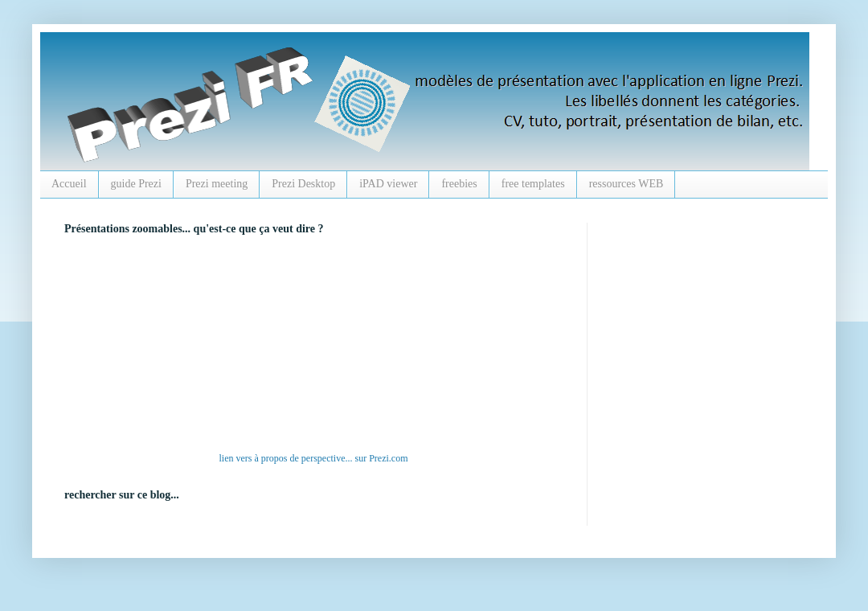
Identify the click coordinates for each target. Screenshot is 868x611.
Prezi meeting (217, 184)
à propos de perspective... (304, 458)
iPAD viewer (388, 184)
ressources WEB (626, 184)
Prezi (379, 458)
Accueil (69, 184)
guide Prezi (136, 184)
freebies (459, 184)
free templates (533, 184)
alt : (285, 347)
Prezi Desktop (303, 184)
